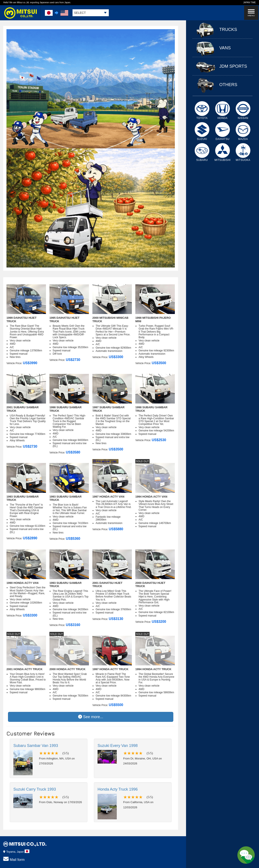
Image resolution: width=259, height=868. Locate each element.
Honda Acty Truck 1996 (118, 789)
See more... (91, 717)
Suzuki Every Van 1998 (118, 746)
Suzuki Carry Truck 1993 (35, 789)
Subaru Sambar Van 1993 (36, 746)
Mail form (14, 859)
